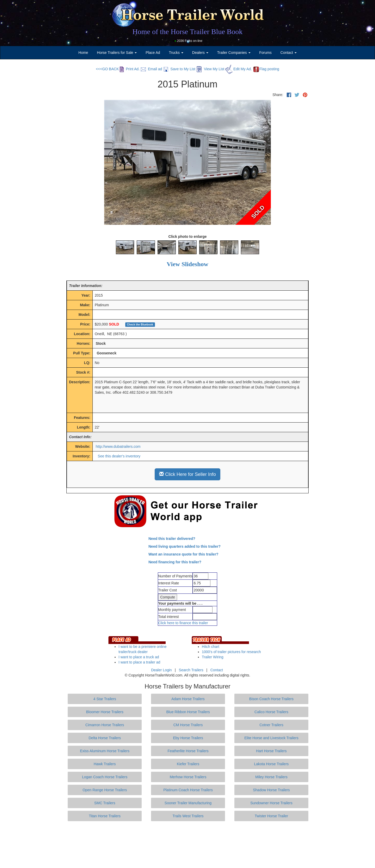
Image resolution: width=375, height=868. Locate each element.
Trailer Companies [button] (234, 53)
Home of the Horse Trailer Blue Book (187, 32)
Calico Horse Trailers (271, 712)
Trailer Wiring (213, 657)
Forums (265, 53)
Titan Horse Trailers (105, 816)
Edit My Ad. (239, 69)
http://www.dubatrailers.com (118, 446)
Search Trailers (191, 670)
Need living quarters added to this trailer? (185, 546)
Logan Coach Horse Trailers (105, 777)
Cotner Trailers (271, 725)
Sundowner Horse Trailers (271, 803)
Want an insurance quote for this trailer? (183, 554)
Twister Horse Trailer (271, 816)
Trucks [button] (176, 53)
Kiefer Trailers (188, 764)
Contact (217, 670)
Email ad (151, 69)
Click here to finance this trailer (183, 623)
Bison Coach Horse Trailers (271, 699)
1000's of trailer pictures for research (231, 652)
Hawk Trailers (105, 764)
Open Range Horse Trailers (105, 790)
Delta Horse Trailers (105, 738)
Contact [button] (289, 53)
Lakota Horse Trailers (271, 764)
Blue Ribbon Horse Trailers (188, 712)
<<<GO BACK (107, 69)
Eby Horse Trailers (188, 738)
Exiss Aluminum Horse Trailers (105, 751)
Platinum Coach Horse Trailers (188, 790)
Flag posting (266, 69)
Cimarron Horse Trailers (105, 725)
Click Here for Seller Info (187, 474)
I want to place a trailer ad (139, 662)
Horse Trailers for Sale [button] (117, 53)
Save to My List (179, 69)
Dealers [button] (200, 53)
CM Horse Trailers (188, 725)
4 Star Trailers (105, 699)
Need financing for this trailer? (175, 562)
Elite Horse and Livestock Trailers (271, 738)
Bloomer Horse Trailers (105, 712)
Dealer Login (161, 670)
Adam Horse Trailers (188, 699)
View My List (210, 69)
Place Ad (153, 53)
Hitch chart (211, 647)
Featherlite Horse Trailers (188, 751)
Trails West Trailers (188, 816)
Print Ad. (130, 69)
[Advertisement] (187, 845)
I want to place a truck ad (139, 657)
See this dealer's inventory (119, 456)
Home (83, 53)
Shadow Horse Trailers (271, 790)
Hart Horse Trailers (271, 751)
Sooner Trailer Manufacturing (188, 803)
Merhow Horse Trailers (188, 777)
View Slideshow (187, 264)
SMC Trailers (105, 803)
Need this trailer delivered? (172, 539)
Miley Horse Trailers (271, 777)
